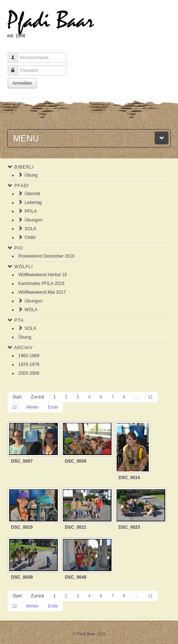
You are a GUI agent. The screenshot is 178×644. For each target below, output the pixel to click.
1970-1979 (29, 365)
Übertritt (32, 194)
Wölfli (24, 267)
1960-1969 (29, 356)
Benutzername (10, 61)
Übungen (33, 220)
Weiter (32, 407)
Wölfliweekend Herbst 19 (43, 275)
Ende (53, 407)
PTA (19, 320)
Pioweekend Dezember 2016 (46, 256)
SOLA (30, 229)
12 (14, 407)
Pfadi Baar (51, 21)
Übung (31, 175)
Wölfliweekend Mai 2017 (42, 292)
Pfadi (22, 186)
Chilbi (30, 238)
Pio (19, 248)
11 (150, 397)
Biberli (24, 167)
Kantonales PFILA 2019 (41, 284)
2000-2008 (29, 373)
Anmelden (22, 83)
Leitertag (33, 203)
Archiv (24, 348)
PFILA (31, 211)
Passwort (10, 74)
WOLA (31, 310)
